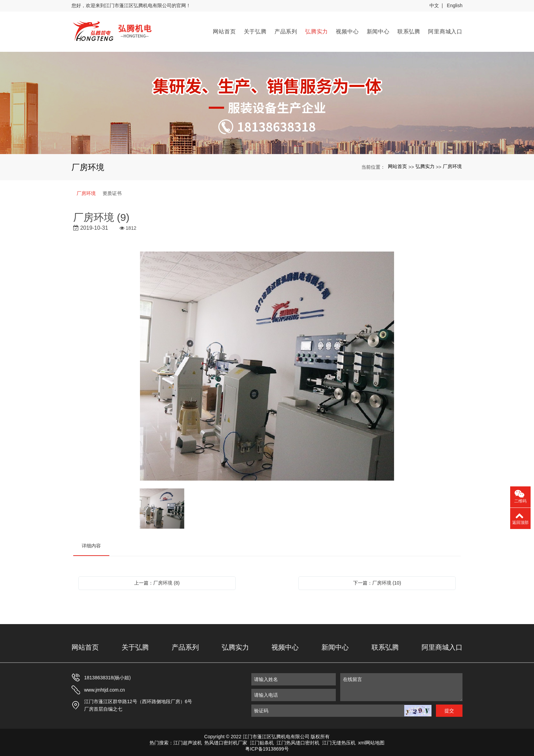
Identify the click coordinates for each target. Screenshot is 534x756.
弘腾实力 (317, 31)
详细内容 (91, 544)
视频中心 (347, 31)
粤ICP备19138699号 (267, 747)
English (455, 5)
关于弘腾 (255, 31)
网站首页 (224, 31)
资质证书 (112, 192)
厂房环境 (452, 165)
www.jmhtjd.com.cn (105, 689)
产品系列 (286, 31)
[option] (267, 365)
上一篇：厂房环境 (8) (157, 581)
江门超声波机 (188, 741)
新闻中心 (378, 31)
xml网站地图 (372, 741)
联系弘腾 (409, 31)
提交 (449, 709)
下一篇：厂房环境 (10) (377, 581)
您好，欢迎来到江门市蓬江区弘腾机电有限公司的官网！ (131, 5)
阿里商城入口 (445, 31)
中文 (434, 5)
